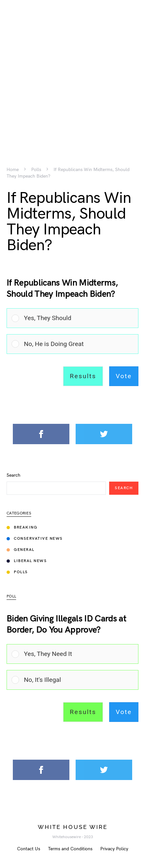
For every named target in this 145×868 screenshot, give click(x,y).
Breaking (22, 527)
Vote (124, 376)
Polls (36, 170)
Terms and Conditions (70, 849)
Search (13, 475)
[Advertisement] (72, 72)
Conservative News (35, 539)
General (21, 550)
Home (13, 170)
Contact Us (29, 849)
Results (83, 376)
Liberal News (27, 561)
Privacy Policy (114, 849)
